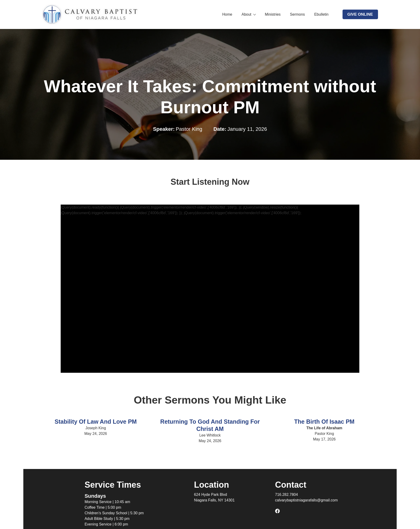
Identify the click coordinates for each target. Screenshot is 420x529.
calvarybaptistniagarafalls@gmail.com (306, 500)
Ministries (273, 14)
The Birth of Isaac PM (324, 422)
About (248, 14)
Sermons (297, 14)
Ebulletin (321, 14)
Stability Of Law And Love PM (96, 422)
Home (227, 14)
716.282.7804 (287, 495)
